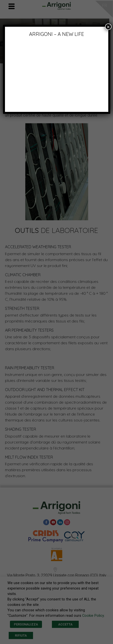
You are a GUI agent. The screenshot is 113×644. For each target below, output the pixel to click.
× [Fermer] (108, 27)
